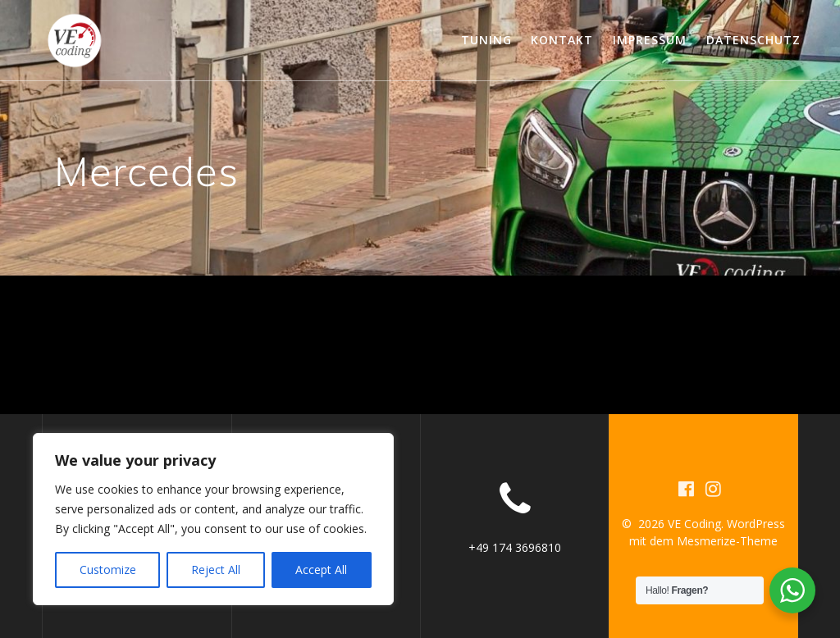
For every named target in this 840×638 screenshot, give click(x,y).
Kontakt (562, 40)
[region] (213, 519)
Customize (108, 570)
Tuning (486, 40)
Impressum (650, 40)
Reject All (216, 570)
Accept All (321, 570)
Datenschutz (753, 40)
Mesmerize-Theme (727, 541)
